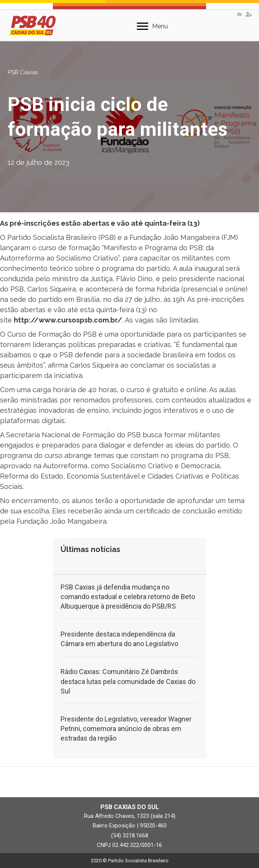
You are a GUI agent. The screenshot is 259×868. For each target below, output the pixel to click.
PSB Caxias (23, 72)
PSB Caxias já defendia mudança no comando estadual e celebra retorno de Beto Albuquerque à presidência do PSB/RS (128, 597)
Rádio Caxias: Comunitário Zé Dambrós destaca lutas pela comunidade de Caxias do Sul (128, 681)
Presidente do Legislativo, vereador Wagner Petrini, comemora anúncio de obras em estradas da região (126, 729)
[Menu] (152, 26)
